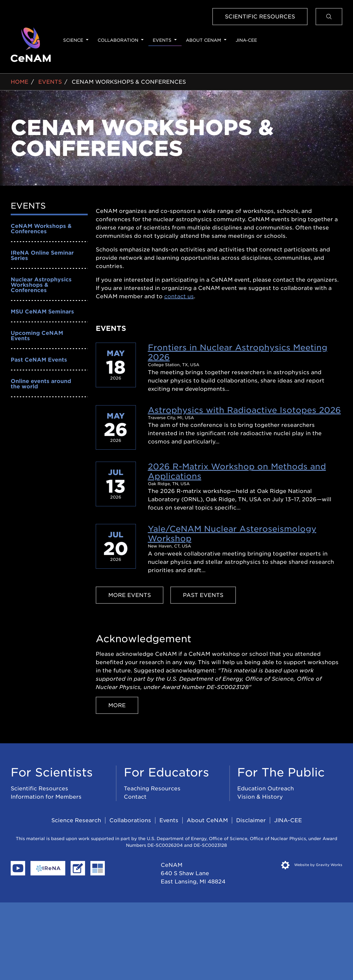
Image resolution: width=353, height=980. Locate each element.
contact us (179, 296)
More (117, 705)
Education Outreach (266, 788)
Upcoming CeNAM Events (37, 336)
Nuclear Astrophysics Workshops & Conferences (41, 285)
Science (73, 40)
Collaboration (118, 40)
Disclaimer (251, 820)
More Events (130, 595)
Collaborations (130, 820)
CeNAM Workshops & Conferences (129, 82)
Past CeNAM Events (39, 360)
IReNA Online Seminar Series (42, 255)
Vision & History (260, 797)
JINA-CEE (246, 40)
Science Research (76, 820)
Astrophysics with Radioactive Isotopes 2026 (244, 410)
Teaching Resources (152, 788)
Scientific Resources (260, 17)
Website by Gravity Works (312, 865)
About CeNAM (204, 40)
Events (162, 40)
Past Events (203, 595)
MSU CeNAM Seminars (42, 312)
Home (20, 82)
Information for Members (46, 797)
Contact (135, 797)
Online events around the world (41, 384)
